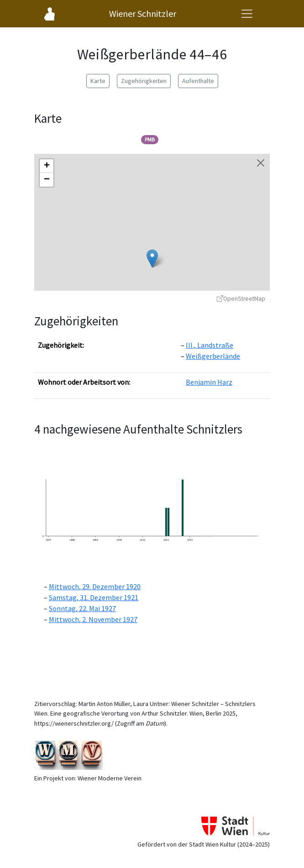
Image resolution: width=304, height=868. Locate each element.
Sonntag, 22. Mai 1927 (82, 608)
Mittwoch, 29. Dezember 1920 (95, 586)
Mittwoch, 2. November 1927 (93, 619)
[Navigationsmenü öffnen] (247, 14)
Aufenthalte (198, 81)
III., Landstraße (210, 345)
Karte (98, 81)
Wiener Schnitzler (143, 13)
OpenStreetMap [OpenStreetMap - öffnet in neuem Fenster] (241, 299)
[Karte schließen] (261, 163)
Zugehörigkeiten (144, 81)
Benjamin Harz (209, 382)
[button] (152, 259)
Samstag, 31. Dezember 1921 (94, 597)
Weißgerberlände (213, 356)
